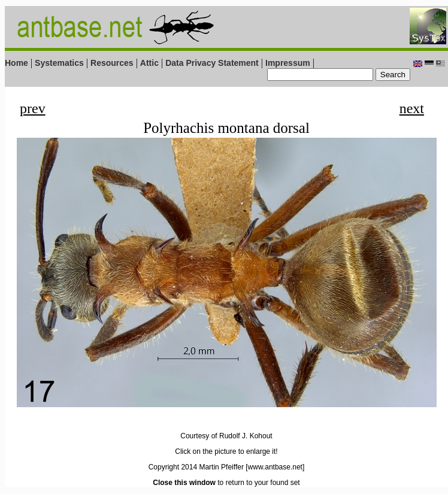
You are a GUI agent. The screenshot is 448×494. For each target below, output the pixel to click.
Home (16, 63)
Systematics (59, 63)
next (412, 108)
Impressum (288, 63)
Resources (112, 63)
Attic (149, 63)
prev (33, 108)
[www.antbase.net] (275, 467)
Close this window (184, 483)
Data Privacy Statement (212, 63)
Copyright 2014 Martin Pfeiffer (196, 467)
